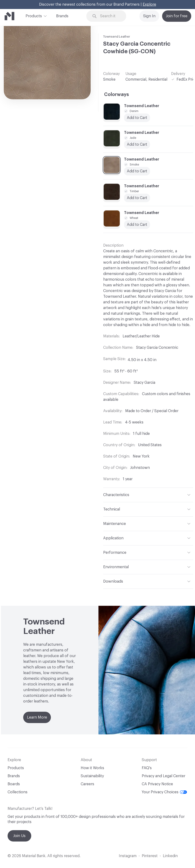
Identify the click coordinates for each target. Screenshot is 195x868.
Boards (14, 784)
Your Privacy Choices (164, 792)
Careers (87, 784)
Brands (62, 16)
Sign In (149, 16)
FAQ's (147, 768)
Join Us (19, 836)
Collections (18, 792)
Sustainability (92, 776)
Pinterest (150, 856)
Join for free (177, 16)
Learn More (37, 717)
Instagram (128, 856)
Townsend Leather (117, 37)
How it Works (92, 768)
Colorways (117, 95)
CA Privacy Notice (157, 784)
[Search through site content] (109, 16)
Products (34, 16)
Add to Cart (137, 118)
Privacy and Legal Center (164, 776)
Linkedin (170, 856)
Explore (149, 4)
